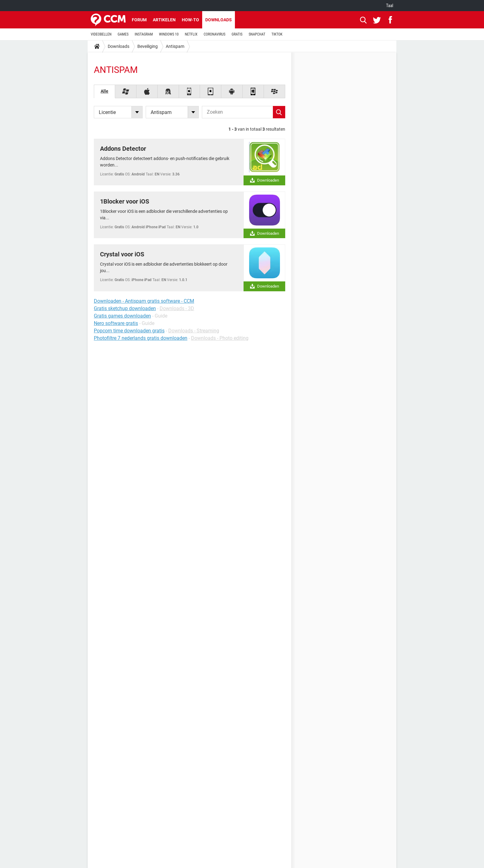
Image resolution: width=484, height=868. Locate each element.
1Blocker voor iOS (125, 201)
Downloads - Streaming (194, 331)
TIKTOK (277, 34)
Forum (139, 20)
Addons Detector (123, 149)
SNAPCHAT (257, 34)
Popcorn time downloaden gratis (129, 331)
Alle (104, 91)
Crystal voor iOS (122, 254)
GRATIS (237, 34)
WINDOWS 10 (169, 34)
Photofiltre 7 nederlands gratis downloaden (141, 338)
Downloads (219, 20)
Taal (390, 6)
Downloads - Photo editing (220, 338)
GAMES (123, 34)
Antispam (175, 46)
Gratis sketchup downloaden (125, 308)
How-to (190, 20)
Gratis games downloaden (122, 316)
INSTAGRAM (144, 34)
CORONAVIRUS (215, 34)
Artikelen (164, 20)
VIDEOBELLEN (101, 34)
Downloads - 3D (177, 308)
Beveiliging (148, 46)
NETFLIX (191, 34)
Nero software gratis (116, 323)
